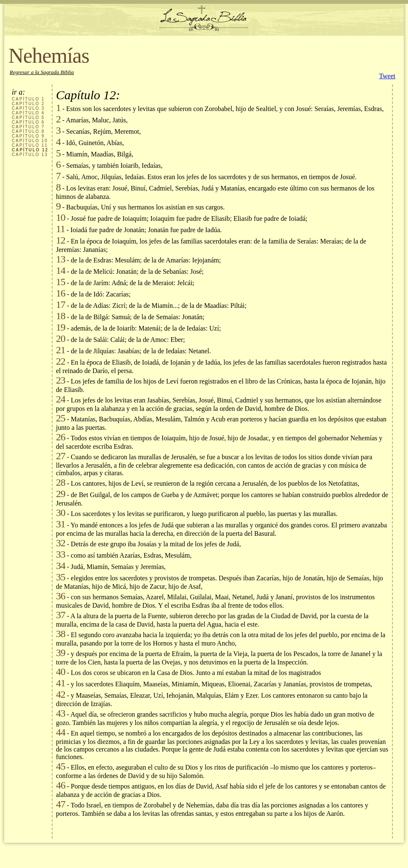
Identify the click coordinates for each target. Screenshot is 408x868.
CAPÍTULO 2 (28, 104)
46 (61, 785)
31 (61, 524)
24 (61, 399)
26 (61, 437)
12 (61, 240)
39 (61, 653)
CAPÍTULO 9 (28, 136)
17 (61, 304)
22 (61, 361)
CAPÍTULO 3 (28, 108)
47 (61, 804)
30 (61, 513)
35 (61, 577)
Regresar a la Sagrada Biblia (42, 72)
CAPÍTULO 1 (28, 99)
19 (61, 327)
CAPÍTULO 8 (28, 131)
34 (61, 566)
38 (61, 634)
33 (61, 554)
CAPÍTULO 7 (28, 127)
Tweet (387, 76)
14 (61, 270)
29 (61, 494)
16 (61, 293)
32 (61, 543)
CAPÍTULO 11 (30, 145)
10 (61, 217)
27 (61, 456)
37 (61, 615)
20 (61, 339)
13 (61, 259)
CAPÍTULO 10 (30, 141)
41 (61, 683)
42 (61, 694)
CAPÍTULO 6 (28, 122)
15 (61, 282)
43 (61, 713)
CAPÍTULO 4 (28, 113)
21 (61, 350)
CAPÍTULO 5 (28, 118)
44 (61, 732)
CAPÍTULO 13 (30, 155)
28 (61, 482)
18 (61, 316)
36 (61, 596)
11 (60, 229)
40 (61, 672)
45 (61, 766)
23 (61, 380)
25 (61, 418)
